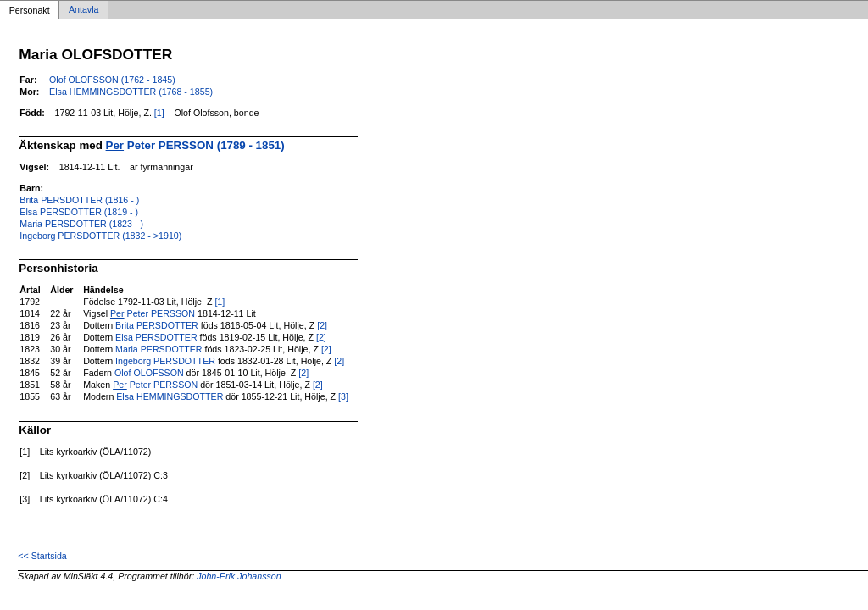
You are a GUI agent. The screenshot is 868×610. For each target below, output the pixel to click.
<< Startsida (42, 556)
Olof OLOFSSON (149, 373)
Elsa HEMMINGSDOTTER (170, 396)
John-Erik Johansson (239, 576)
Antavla (84, 10)
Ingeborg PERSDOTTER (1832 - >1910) (100, 236)
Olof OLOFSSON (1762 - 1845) (112, 80)
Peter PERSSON (153, 313)
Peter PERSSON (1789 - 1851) (195, 145)
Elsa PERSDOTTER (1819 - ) (79, 212)
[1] (159, 113)
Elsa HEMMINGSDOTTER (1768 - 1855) (131, 91)
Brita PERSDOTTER (157, 325)
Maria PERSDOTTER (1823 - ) (81, 224)
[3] (343, 396)
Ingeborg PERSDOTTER (165, 361)
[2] (322, 325)
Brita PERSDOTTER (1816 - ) (79, 200)
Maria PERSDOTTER (159, 349)
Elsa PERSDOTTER (156, 337)
